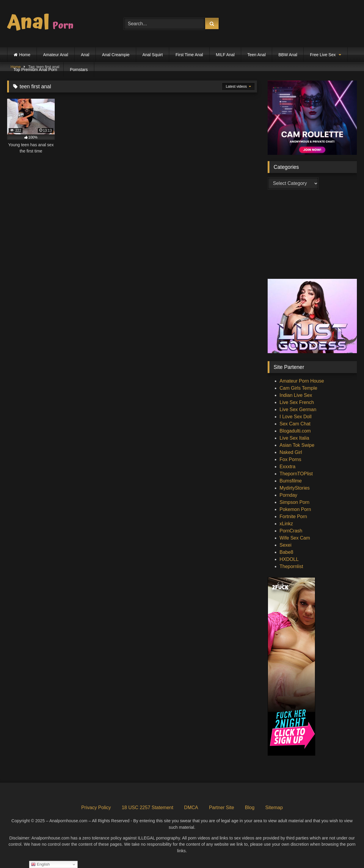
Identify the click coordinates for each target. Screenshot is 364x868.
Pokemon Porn (295, 509)
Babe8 (286, 552)
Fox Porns (290, 459)
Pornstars (79, 70)
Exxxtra (287, 467)
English (40, 864)
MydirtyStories (295, 488)
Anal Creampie (116, 55)
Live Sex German (298, 409)
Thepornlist (291, 566)
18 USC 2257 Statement (147, 808)
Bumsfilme (291, 481)
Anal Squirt (153, 55)
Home (25, 55)
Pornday (288, 495)
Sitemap (274, 808)
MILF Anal (225, 55)
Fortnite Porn (293, 516)
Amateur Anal (56, 55)
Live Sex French (297, 402)
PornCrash (291, 531)
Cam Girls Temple (298, 388)
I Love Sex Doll (296, 417)
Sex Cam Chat (295, 424)
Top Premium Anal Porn (35, 70)
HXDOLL (289, 559)
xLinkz (286, 524)
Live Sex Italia (294, 438)
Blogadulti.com (295, 431)
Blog (250, 808)
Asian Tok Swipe (297, 445)
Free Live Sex (323, 55)
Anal (85, 55)
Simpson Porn (295, 502)
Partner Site (222, 808)
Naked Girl (291, 452)
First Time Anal (189, 55)
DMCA (191, 808)
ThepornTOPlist (296, 474)
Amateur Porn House (302, 381)
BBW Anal (288, 55)
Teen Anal (257, 55)
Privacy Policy (96, 808)
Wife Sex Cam (295, 538)
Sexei (285, 545)
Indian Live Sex (296, 395)
